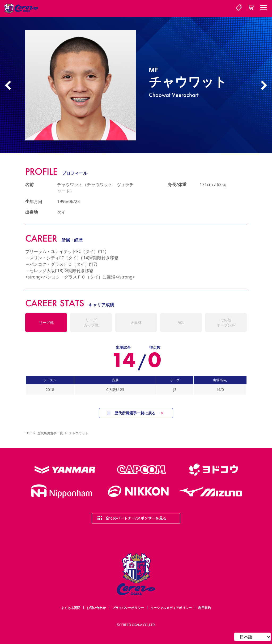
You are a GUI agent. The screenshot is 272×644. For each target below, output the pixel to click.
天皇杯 (136, 322)
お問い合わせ (96, 608)
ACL (181, 322)
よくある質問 (71, 608)
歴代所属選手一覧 (50, 433)
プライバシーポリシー (128, 608)
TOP (28, 433)
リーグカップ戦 (91, 322)
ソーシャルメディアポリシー (171, 608)
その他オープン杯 (226, 322)
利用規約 (205, 608)
